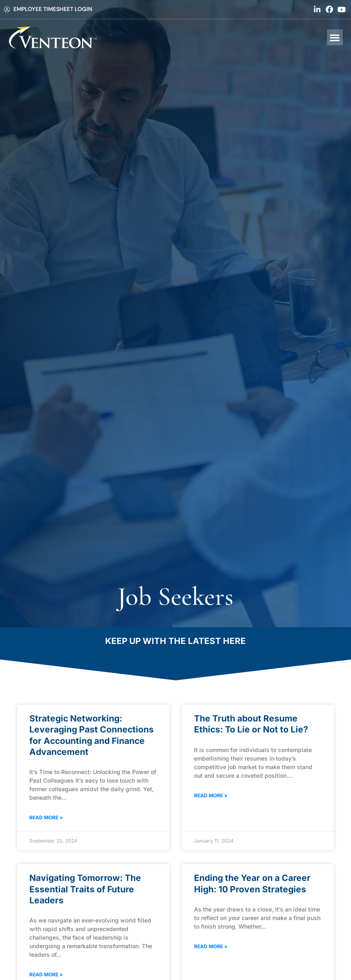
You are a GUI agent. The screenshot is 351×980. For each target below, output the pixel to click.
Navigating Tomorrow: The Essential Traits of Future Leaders (85, 889)
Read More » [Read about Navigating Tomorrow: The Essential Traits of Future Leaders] (46, 974)
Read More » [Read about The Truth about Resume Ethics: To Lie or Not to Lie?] (211, 795)
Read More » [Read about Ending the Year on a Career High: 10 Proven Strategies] (211, 946)
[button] (335, 37)
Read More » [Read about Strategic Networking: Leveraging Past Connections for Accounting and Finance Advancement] (46, 817)
